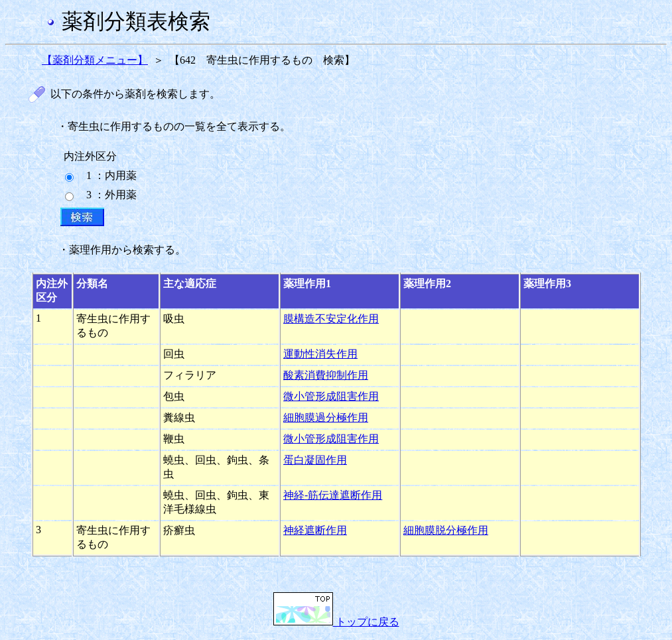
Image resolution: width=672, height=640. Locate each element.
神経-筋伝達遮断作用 (333, 495)
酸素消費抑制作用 (326, 375)
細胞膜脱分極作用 (446, 530)
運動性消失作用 (320, 354)
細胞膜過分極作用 (326, 417)
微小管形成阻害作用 (331, 396)
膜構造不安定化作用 (331, 319)
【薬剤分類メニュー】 (95, 60)
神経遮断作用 (315, 530)
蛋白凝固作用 (315, 460)
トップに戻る (336, 622)
